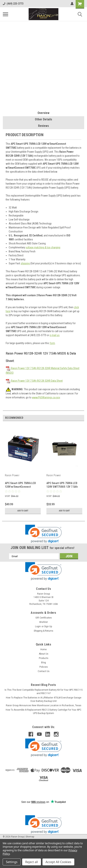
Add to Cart (23, 511)
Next (81, 418)
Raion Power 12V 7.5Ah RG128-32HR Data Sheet (34, 381)
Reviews (43, 126)
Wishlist (43, 622)
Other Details (43, 119)
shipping (25, 263)
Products (44, 658)
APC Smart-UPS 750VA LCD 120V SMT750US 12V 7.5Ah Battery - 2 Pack (62, 487)
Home (43, 649)
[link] (43, 534)
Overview (43, 113)
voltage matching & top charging (43, 247)
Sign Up (48, 626)
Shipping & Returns (43, 631)
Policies (44, 667)
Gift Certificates (44, 618)
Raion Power (12, 475)
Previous (76, 418)
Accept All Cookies (58, 862)
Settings (12, 862)
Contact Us (44, 671)
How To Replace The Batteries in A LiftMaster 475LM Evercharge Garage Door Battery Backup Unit (44, 699)
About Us (44, 654)
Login (38, 626)
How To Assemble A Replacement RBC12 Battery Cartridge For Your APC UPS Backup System (43, 712)
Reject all (32, 862)
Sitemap (30, 837)
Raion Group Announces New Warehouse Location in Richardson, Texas (44, 705)
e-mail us (55, 335)
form (52, 343)
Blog (43, 663)
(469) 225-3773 (13, 4)
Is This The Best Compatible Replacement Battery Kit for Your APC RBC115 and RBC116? (44, 692)
